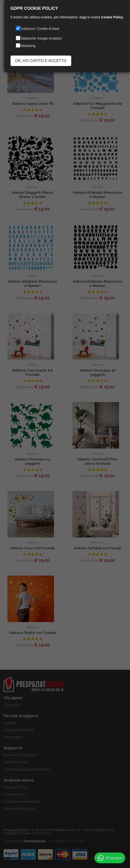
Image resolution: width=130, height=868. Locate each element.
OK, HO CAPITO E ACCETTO (41, 61)
